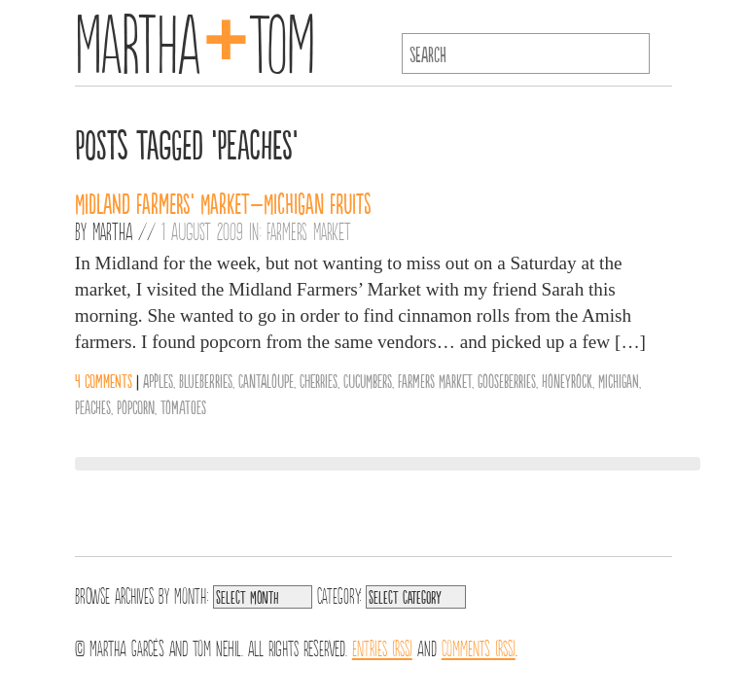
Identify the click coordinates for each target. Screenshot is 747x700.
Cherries (319, 380)
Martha (112, 230)
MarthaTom (195, 39)
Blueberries (206, 380)
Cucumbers (368, 380)
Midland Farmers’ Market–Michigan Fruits (223, 202)
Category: (339, 594)
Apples (158, 380)
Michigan (619, 380)
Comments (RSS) (479, 647)
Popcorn (136, 406)
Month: (191, 594)
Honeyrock (567, 380)
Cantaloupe (266, 380)
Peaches (93, 406)
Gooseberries (507, 380)
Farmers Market (308, 230)
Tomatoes (183, 406)
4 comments (104, 380)
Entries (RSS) (382, 647)
